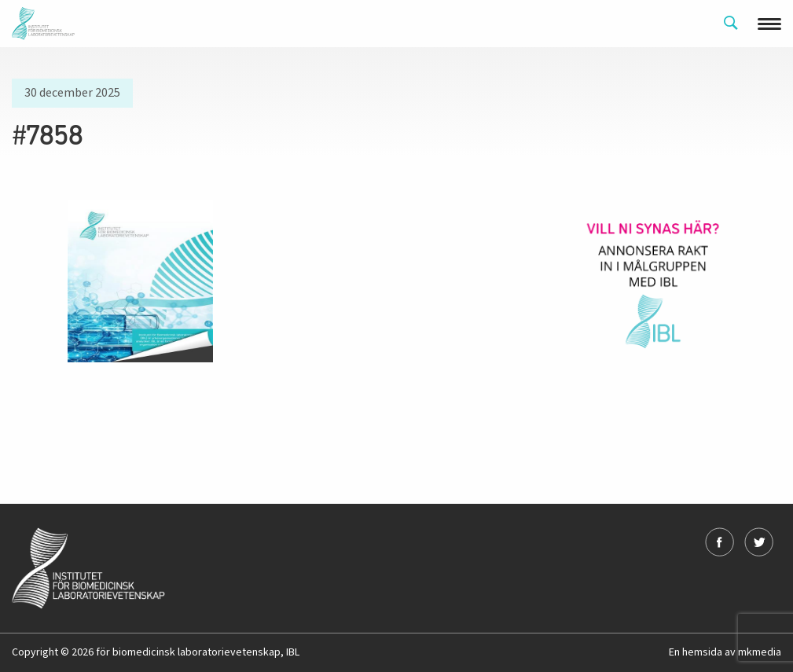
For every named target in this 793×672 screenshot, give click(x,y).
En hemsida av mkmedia (725, 652)
